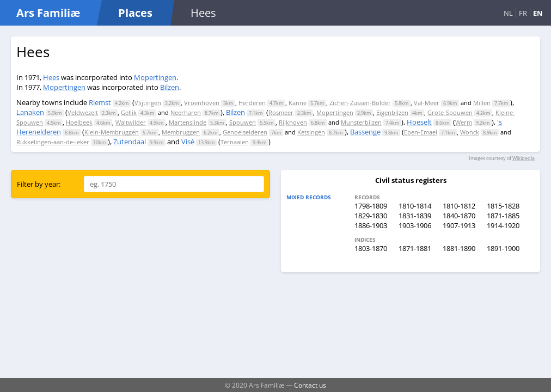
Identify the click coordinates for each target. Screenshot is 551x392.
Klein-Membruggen (112, 132)
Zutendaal (130, 142)
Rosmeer (281, 112)
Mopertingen (155, 77)
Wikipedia (524, 158)
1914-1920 (503, 225)
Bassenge (365, 132)
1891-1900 (503, 248)
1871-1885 (503, 216)
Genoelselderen (245, 132)
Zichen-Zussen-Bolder (360, 103)
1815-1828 (503, 206)
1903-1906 (415, 225)
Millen (482, 103)
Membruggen (181, 132)
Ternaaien (235, 142)
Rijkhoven (293, 122)
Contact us (310, 385)
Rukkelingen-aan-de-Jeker (53, 142)
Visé (188, 142)
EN (538, 13)
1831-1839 (415, 216)
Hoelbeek (79, 122)
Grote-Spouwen (450, 112)
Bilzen (170, 87)
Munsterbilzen (361, 122)
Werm (464, 122)
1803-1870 (371, 248)
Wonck (470, 132)
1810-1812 (459, 206)
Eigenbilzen (392, 112)
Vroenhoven (202, 103)
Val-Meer (427, 103)
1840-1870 (459, 216)
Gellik (129, 112)
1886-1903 (371, 225)
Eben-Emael (421, 132)
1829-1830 (371, 216)
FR (523, 13)
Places (135, 13)
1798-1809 (371, 206)
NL (508, 13)
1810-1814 (415, 206)
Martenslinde (188, 122)
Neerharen (186, 112)
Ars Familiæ (48, 13)
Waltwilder (131, 122)
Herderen (252, 103)
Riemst (100, 102)
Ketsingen (311, 132)
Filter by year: (39, 184)
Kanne (298, 103)
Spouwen (243, 122)
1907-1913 (459, 225)
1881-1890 (459, 248)
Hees (51, 77)
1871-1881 (415, 248)
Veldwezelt (83, 112)
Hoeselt (419, 122)
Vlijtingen (148, 103)
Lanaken (30, 112)
